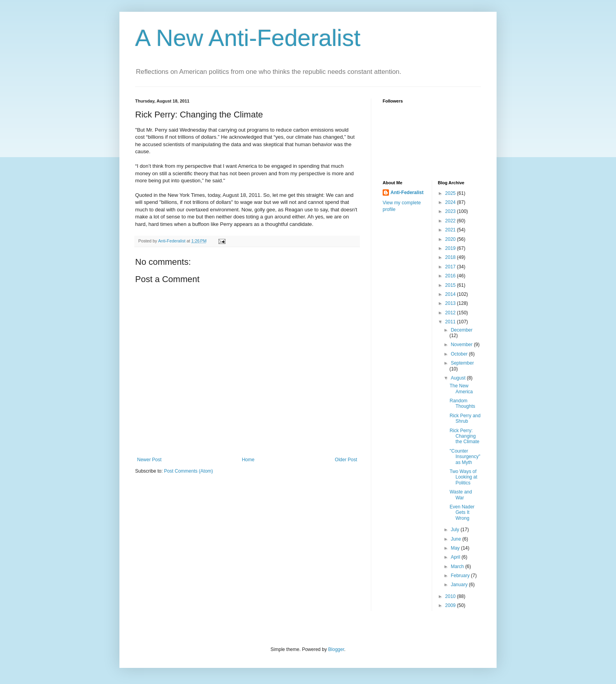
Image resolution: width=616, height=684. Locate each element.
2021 (451, 230)
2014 (451, 294)
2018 (451, 257)
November (462, 345)
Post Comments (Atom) (188, 471)
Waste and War (461, 495)
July (456, 530)
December (461, 330)
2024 (451, 202)
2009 (451, 605)
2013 (451, 303)
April (456, 557)
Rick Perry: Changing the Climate (464, 436)
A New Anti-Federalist (248, 38)
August (459, 378)
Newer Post (149, 460)
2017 (451, 267)
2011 (451, 322)
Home (248, 460)
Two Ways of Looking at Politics (463, 477)
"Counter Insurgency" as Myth (465, 457)
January (460, 585)
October (460, 354)
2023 (451, 211)
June (456, 539)
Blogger (336, 649)
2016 (451, 276)
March (458, 567)
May (456, 548)
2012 (451, 313)
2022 (451, 221)
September (462, 363)
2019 (451, 248)
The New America (461, 389)
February (461, 576)
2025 (451, 193)
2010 (451, 596)
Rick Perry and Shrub (465, 418)
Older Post (346, 460)
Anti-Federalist (407, 193)
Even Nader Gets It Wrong (462, 513)
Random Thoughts (462, 403)
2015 (451, 285)
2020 (451, 239)
